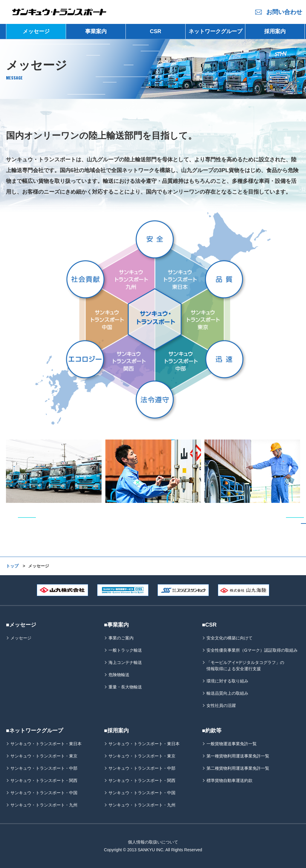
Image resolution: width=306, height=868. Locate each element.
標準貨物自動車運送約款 (229, 780)
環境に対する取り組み (227, 681)
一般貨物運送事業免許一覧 (232, 744)
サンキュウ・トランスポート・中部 (44, 768)
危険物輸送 (119, 675)
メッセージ (36, 31)
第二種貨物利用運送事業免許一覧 (238, 768)
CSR (155, 31)
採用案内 (275, 31)
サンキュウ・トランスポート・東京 (44, 756)
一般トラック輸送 (125, 650)
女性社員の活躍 (221, 705)
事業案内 (96, 31)
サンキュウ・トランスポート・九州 (44, 805)
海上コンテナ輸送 (125, 662)
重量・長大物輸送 (125, 687)
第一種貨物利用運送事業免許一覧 (238, 756)
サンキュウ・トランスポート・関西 (44, 780)
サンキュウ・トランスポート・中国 (44, 793)
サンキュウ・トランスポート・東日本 (46, 744)
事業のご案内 (121, 638)
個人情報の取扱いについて (153, 842)
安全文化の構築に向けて (229, 638)
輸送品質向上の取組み (227, 693)
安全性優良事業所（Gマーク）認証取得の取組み (252, 650)
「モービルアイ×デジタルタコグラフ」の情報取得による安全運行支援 (245, 666)
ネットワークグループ (215, 31)
